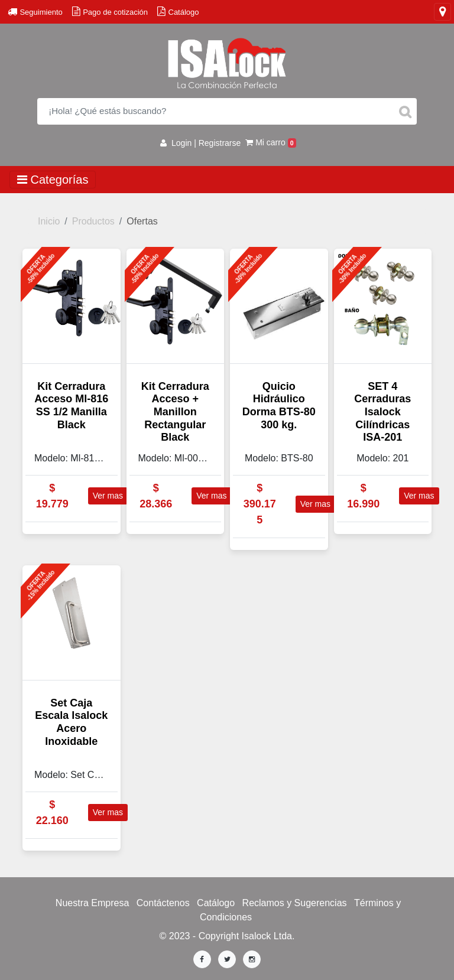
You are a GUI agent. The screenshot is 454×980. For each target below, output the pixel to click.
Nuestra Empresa (93, 903)
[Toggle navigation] (442, 12)
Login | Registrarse (200, 143)
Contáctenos (163, 903)
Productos (93, 221)
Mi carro (271, 143)
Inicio (49, 221)
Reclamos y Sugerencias (295, 903)
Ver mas (108, 496)
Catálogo (216, 903)
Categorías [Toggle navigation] (53, 180)
